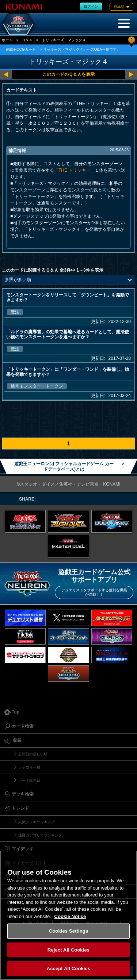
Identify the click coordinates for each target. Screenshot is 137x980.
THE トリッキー (74, 170)
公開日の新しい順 (33, 754)
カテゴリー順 (29, 767)
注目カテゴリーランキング (40, 835)
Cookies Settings (69, 931)
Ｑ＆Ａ (27, 40)
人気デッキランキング (37, 822)
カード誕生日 (29, 780)
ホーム (7, 40)
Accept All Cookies (69, 969)
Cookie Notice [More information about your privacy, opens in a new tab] (70, 916)
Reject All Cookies (68, 950)
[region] (68, 915)
